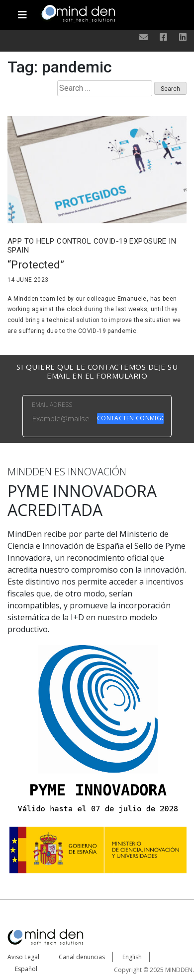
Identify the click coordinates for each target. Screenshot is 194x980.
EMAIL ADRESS (52, 405)
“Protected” (36, 265)
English (132, 957)
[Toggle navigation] (22, 11)
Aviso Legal (23, 957)
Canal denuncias (82, 957)
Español (26, 969)
